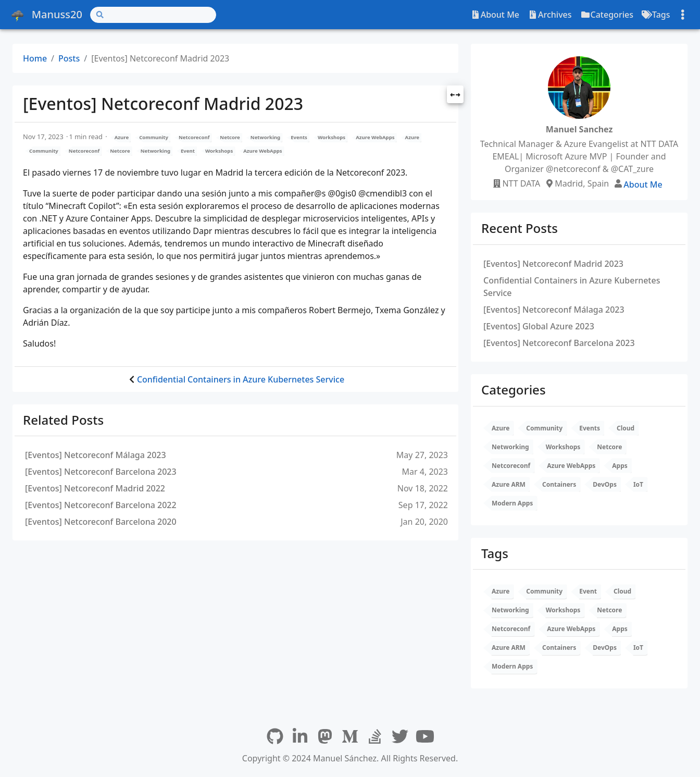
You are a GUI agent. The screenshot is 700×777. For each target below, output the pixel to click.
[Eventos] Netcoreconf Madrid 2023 (553, 264)
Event (188, 151)
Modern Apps (512, 503)
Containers (559, 484)
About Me (495, 15)
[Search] (153, 15)
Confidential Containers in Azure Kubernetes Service (241, 379)
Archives (550, 15)
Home (35, 58)
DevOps (605, 484)
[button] (455, 95)
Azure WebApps (375, 137)
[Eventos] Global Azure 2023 (539, 326)
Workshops (332, 137)
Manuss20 (46, 15)
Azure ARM (509, 484)
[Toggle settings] (683, 15)
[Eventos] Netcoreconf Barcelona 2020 (101, 522)
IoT (638, 484)
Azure (122, 137)
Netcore (230, 137)
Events (299, 137)
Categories (607, 15)
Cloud (626, 428)
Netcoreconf (194, 137)
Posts (69, 58)
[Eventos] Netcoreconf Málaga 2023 (96, 455)
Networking (265, 137)
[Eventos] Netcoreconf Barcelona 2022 (101, 505)
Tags (656, 15)
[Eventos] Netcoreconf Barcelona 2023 (101, 472)
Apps (620, 466)
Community (154, 137)
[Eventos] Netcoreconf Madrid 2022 (95, 488)
